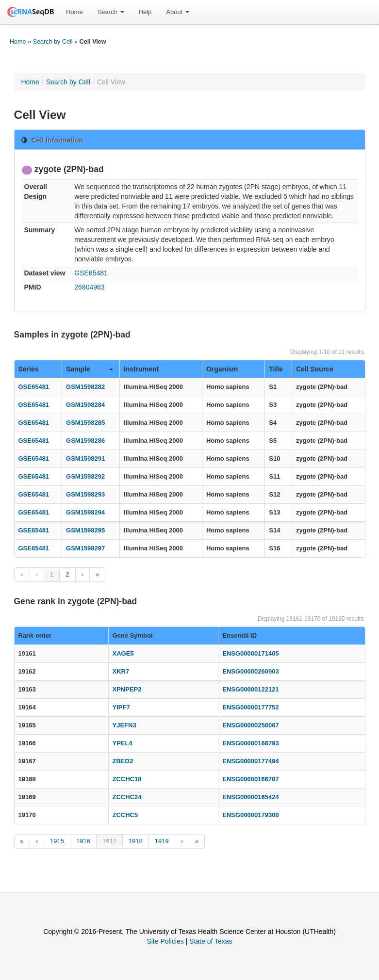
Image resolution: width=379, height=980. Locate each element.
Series (29, 369)
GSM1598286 (85, 441)
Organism (222, 369)
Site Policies (165, 941)
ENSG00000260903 (250, 671)
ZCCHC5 (125, 815)
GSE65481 (91, 273)
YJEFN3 (124, 725)
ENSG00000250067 (250, 725)
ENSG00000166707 (250, 779)
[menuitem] (74, 12)
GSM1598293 (85, 494)
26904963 (89, 287)
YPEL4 (123, 743)
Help (145, 12)
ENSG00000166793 (250, 743)
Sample (90, 369)
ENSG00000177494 (250, 761)
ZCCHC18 (127, 779)
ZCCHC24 (127, 797)
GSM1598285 (85, 423)
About (178, 12)
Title (276, 369)
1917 (109, 841)
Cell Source (315, 369)
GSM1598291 (85, 458)
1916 (83, 841)
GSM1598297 (85, 548)
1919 (162, 841)
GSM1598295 (85, 530)
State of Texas (211, 941)
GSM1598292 (85, 476)
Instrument (141, 369)
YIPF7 (121, 707)
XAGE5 (123, 653)
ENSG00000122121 (250, 689)
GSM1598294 (85, 512)
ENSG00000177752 (250, 707)
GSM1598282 (85, 387)
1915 (57, 841)
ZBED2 (123, 761)
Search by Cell (53, 42)
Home (74, 12)
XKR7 (121, 671)
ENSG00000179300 (250, 815)
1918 (136, 841)
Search (111, 12)
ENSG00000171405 (250, 653)
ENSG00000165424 (250, 797)
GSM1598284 (85, 405)
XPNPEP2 (127, 689)
